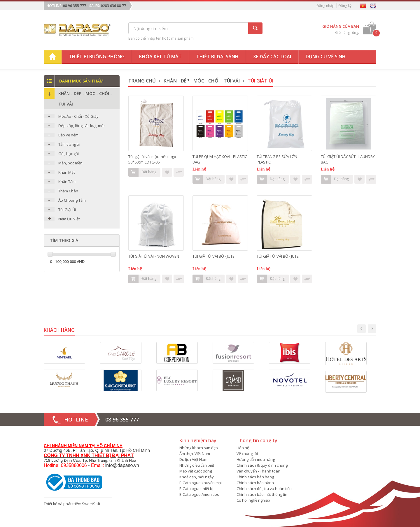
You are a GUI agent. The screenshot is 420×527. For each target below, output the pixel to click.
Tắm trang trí (69, 144)
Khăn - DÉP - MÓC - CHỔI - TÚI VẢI (202, 81)
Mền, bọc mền (70, 163)
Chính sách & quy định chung (262, 465)
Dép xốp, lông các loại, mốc (82, 126)
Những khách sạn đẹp (199, 448)
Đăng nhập (325, 6)
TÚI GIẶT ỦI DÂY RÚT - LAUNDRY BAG (348, 159)
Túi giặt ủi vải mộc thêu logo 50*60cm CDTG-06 (152, 159)
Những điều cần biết (197, 465)
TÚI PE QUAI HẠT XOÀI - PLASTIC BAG (220, 159)
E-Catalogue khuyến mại (201, 483)
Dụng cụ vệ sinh (326, 57)
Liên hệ (243, 448)
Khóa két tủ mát (160, 57)
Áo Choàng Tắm (72, 200)
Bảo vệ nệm (68, 135)
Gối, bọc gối (69, 154)
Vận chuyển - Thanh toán (258, 471)
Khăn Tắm (67, 182)
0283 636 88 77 (113, 6)
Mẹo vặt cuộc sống (196, 471)
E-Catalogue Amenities (199, 494)
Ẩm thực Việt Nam (195, 454)
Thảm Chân (68, 191)
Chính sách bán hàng (255, 477)
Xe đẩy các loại (272, 57)
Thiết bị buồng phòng (97, 57)
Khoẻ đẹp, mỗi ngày (197, 477)
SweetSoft (91, 504)
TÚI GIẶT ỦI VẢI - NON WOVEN (154, 256)
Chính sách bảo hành (255, 483)
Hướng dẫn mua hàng (256, 459)
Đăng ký (345, 6)
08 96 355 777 (75, 6)
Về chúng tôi (247, 454)
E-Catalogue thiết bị (196, 489)
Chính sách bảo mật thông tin (262, 494)
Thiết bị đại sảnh (217, 57)
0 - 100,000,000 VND (67, 261)
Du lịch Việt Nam (193, 459)
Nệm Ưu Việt (69, 219)
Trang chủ (142, 81)
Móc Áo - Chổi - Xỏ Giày (78, 116)
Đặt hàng (142, 172)
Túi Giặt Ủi (67, 210)
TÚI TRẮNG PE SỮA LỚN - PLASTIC (278, 159)
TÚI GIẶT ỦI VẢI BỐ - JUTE (213, 256)
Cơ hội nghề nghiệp (253, 500)
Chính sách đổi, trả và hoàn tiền (264, 489)
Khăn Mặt (66, 172)
